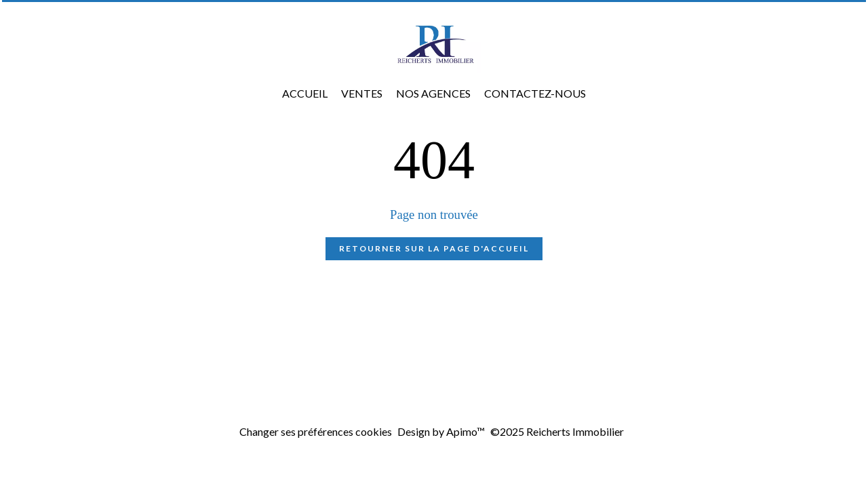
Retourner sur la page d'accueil (434, 248)
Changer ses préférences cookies (316, 431)
